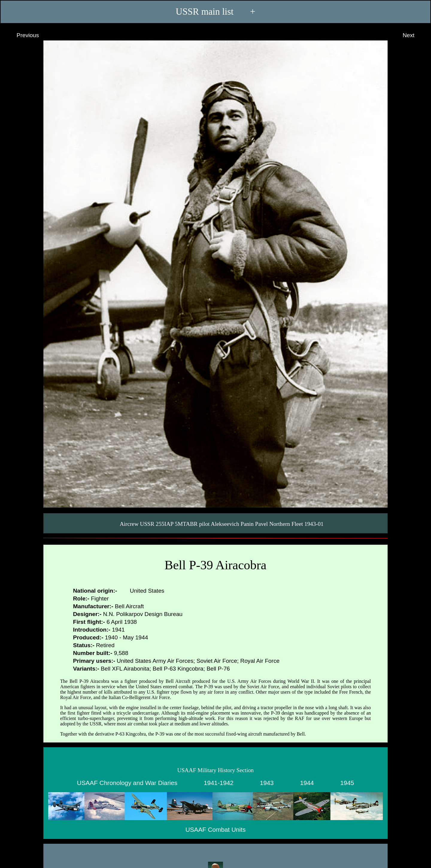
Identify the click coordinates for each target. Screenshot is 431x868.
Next (414, 35)
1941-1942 (219, 783)
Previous (22, 35)
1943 (267, 783)
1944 (307, 783)
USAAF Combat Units (215, 829)
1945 (347, 783)
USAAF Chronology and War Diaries (127, 783)
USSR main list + (215, 12)
